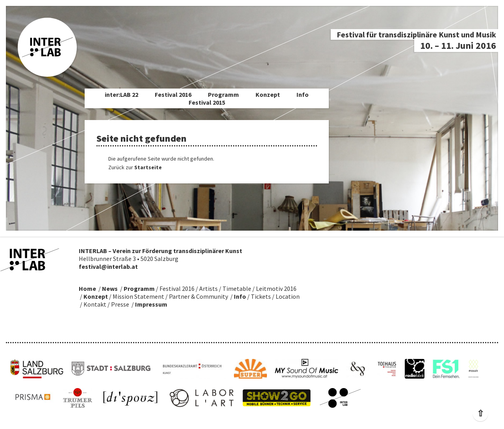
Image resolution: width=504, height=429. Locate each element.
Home (87, 288)
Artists (208, 288)
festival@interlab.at (108, 266)
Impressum (151, 304)
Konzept (268, 94)
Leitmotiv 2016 (276, 288)
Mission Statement (138, 296)
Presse (120, 304)
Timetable (237, 288)
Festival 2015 (207, 102)
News (110, 288)
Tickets (261, 296)
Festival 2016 (173, 94)
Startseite (148, 167)
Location (288, 296)
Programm (223, 94)
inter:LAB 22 (121, 94)
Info (303, 94)
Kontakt (95, 304)
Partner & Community (198, 296)
